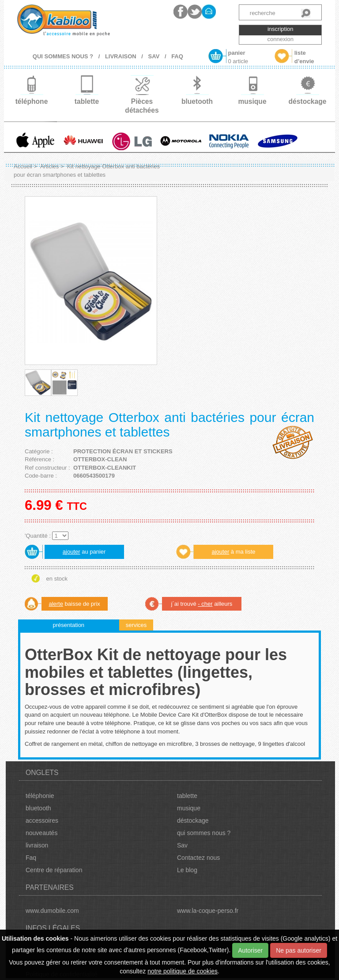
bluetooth (38, 808)
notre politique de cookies (183, 971)
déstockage (193, 820)
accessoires (42, 820)
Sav (182, 845)
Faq (31, 858)
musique (189, 808)
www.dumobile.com (52, 911)
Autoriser (250, 950)
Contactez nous (198, 858)
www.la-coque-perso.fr (208, 911)
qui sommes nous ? (204, 833)
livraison (37, 845)
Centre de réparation (54, 870)
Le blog (187, 870)
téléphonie (40, 796)
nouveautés (41, 833)
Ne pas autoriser (299, 950)
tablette (187, 796)
